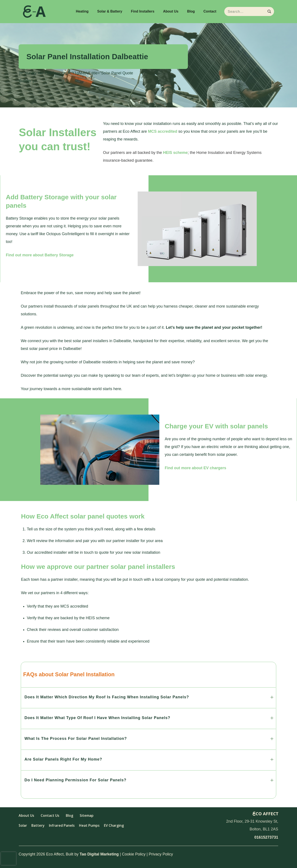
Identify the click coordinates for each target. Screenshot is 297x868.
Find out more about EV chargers (195, 468)
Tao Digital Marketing (99, 854)
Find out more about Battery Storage (40, 255)
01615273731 (266, 837)
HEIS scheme (175, 153)
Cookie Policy (134, 854)
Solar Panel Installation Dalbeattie (87, 57)
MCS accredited (163, 131)
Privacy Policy (161, 854)
